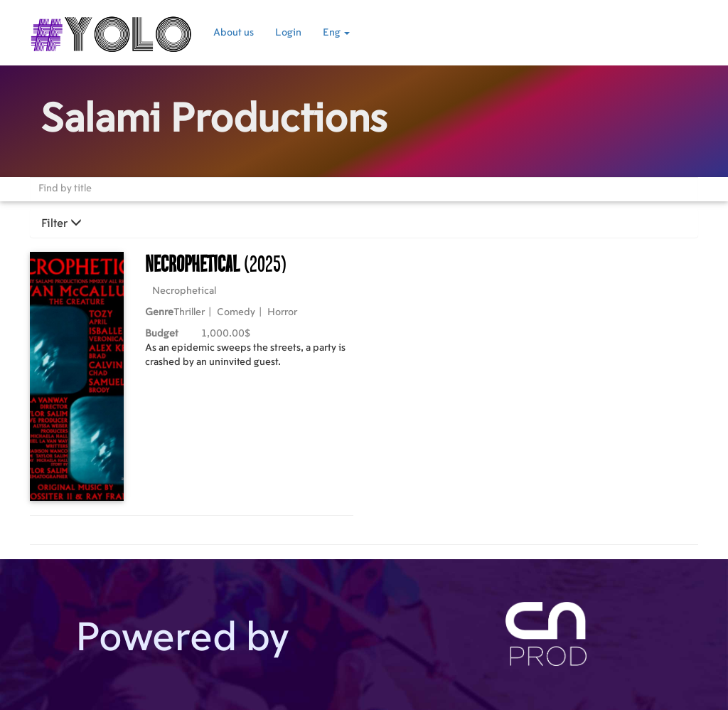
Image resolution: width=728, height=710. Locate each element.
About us (234, 33)
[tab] (364, 223)
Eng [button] (336, 33)
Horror (282, 312)
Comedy (236, 312)
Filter (61, 223)
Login (288, 33)
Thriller (189, 312)
